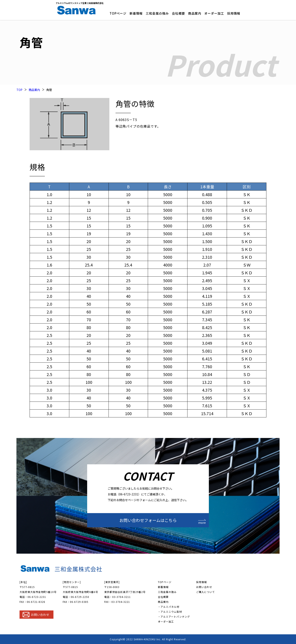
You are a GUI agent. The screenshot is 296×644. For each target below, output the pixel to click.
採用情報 (234, 13)
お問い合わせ (204, 587)
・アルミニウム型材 (170, 612)
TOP (19, 90)
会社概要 (178, 13)
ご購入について (205, 592)
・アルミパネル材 (169, 607)
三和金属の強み (157, 13)
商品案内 (195, 13)
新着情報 (136, 13)
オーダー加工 (214, 13)
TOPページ (118, 13)
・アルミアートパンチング (174, 617)
